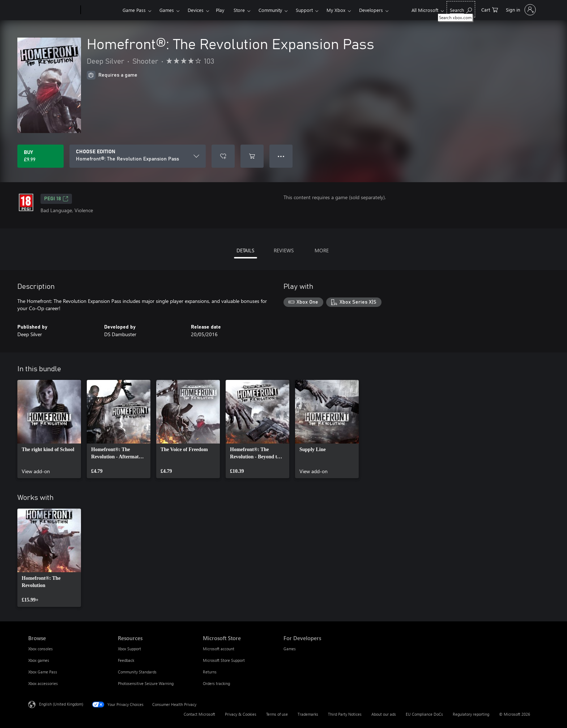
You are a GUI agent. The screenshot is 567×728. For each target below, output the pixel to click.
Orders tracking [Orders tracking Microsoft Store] (216, 683)
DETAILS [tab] (245, 250)
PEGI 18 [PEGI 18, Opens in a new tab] (56, 199)
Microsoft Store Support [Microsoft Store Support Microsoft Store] (224, 660)
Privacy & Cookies (241, 714)
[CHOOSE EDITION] (138, 156)
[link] (49, 429)
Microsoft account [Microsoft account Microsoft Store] (219, 649)
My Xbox (336, 10)
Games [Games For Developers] (290, 649)
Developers (371, 10)
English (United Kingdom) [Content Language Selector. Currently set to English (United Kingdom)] (61, 704)
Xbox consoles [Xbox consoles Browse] (40, 649)
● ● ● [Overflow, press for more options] (281, 156)
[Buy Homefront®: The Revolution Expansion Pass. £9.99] (40, 156)
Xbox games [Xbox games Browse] (39, 660)
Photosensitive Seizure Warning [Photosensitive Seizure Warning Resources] (146, 683)
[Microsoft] (53, 10)
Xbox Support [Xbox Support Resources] (129, 649)
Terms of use (277, 714)
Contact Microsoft (199, 714)
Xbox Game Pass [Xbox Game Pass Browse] (43, 672)
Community (270, 10)
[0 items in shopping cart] (490, 9)
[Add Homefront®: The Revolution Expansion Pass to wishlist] (223, 156)
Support (304, 10)
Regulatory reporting (471, 714)
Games (167, 10)
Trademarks (308, 714)
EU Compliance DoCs (424, 714)
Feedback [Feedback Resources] (126, 660)
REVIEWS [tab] (284, 250)
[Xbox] (101, 10)
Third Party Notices (345, 714)
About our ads (384, 714)
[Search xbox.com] (461, 9)
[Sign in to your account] (520, 10)
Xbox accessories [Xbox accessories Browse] (43, 683)
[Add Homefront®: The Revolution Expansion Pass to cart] (252, 156)
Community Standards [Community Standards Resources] (137, 672)
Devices (196, 10)
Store (239, 10)
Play (220, 10)
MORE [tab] (322, 250)
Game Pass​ (134, 10)
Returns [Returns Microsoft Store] (210, 672)
